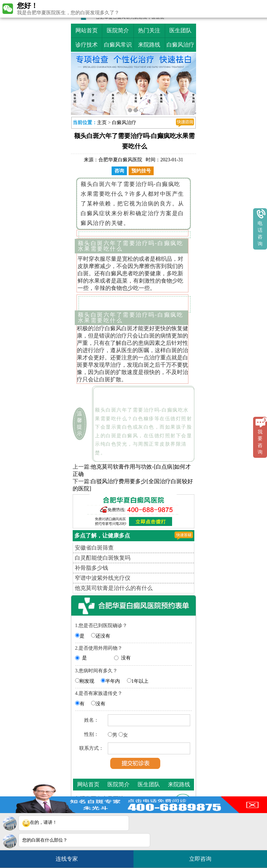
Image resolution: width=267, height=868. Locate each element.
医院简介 (118, 30)
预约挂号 (141, 171)
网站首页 (87, 30)
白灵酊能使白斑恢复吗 (103, 558)
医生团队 (180, 30)
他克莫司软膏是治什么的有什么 (114, 588)
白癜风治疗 (180, 45)
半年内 (113, 681)
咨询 (119, 171)
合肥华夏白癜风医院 (120, 160)
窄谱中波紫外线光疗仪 (103, 578)
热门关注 (149, 30)
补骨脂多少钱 (91, 568)
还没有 (103, 636)
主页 (102, 123)
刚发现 (87, 681)
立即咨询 (204, 856)
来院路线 (149, 45)
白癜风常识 (118, 45)
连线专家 (67, 859)
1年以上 (140, 681)
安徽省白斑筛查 (94, 548)
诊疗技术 (87, 45)
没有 (126, 658)
